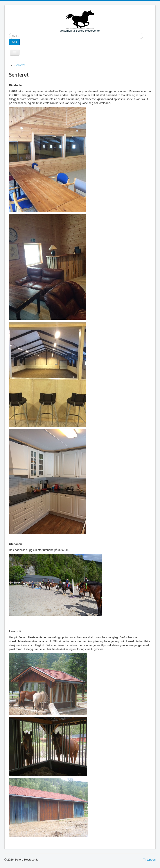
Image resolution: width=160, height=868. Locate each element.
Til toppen (149, 860)
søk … (9, 33)
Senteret (20, 65)
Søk (14, 42)
